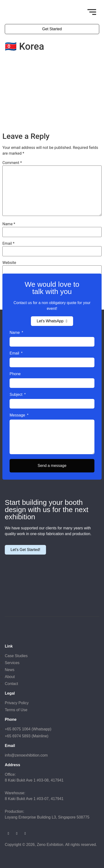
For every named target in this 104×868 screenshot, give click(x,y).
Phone (15, 374)
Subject (17, 395)
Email (8, 244)
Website (9, 263)
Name (9, 224)
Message (18, 415)
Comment (12, 163)
